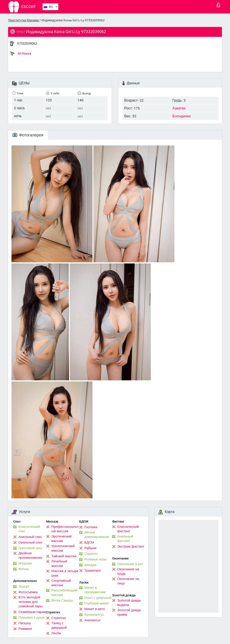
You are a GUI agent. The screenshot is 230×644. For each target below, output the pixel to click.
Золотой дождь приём (129, 612)
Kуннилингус (94, 615)
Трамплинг (93, 570)
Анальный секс (30, 537)
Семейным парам (32, 612)
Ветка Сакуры (62, 600)
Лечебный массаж (59, 564)
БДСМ (89, 542)
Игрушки (25, 563)
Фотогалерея (28, 135)
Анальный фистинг (125, 539)
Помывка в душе (32, 617)
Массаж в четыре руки (65, 573)
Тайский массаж (64, 556)
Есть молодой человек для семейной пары (30, 602)
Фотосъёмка (28, 592)
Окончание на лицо (128, 581)
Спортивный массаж (61, 583)
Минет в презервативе (95, 590)
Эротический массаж (61, 539)
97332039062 (27, 44)
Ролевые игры (96, 559)
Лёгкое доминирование (97, 535)
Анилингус (92, 620)
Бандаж (90, 565)
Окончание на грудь (128, 571)
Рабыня (90, 548)
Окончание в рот (130, 564)
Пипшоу (25, 623)
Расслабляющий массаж (64, 593)
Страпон (91, 554)
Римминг (25, 629)
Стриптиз (59, 618)
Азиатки (179, 108)
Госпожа (91, 527)
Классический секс (29, 529)
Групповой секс (30, 548)
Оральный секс (30, 542)
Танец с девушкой (59, 625)
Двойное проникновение (30, 555)
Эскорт (24, 586)
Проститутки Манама (23, 20)
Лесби (56, 633)
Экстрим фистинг (131, 546)
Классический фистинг (128, 529)
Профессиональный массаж (65, 529)
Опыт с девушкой (98, 598)
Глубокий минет (97, 603)
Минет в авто (95, 609)
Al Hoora (21, 53)
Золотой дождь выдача (129, 603)
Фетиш (24, 569)
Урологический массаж (63, 548)
